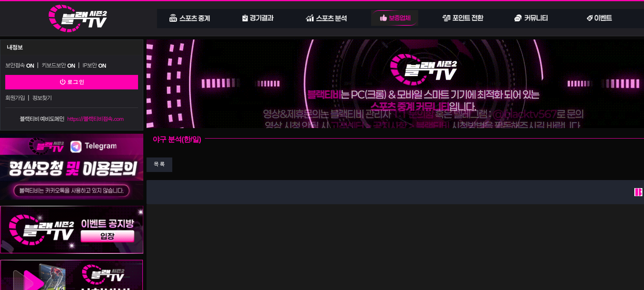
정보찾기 (41, 97)
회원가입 (15, 97)
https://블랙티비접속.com (95, 117)
